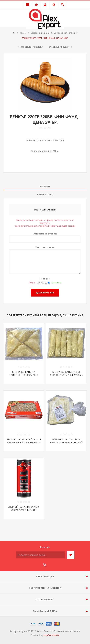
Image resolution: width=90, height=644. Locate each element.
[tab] (45, 186)
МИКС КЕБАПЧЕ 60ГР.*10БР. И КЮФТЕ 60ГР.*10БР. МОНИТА (24, 441)
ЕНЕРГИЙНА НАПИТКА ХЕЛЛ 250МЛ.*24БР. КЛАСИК (24, 508)
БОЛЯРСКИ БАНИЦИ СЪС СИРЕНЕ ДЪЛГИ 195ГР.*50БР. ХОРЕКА (66, 375)
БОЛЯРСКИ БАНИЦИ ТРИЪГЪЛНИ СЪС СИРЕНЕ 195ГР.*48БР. (24, 375)
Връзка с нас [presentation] (45, 194)
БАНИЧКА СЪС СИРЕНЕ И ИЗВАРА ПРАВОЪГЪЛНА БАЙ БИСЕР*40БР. (66, 442)
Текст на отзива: (45, 247)
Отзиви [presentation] (45, 186)
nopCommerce (52, 635)
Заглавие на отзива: (45, 234)
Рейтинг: (45, 279)
